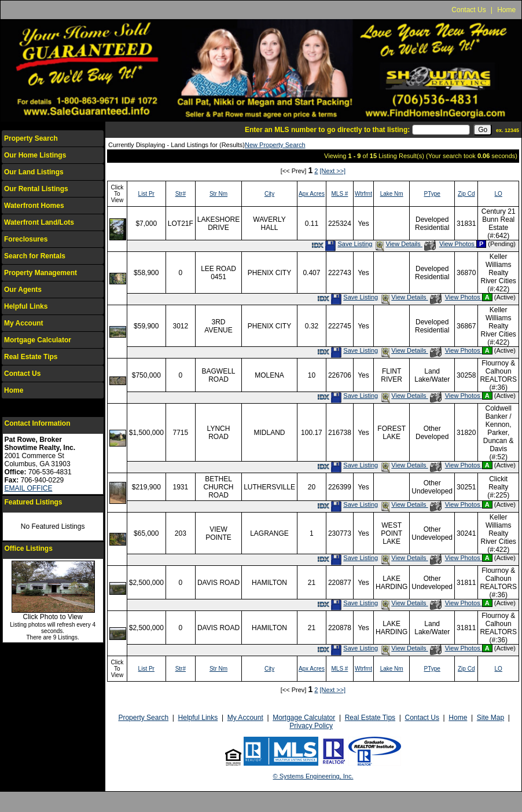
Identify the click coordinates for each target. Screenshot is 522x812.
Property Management (41, 273)
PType (432, 194)
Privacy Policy (311, 726)
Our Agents (23, 290)
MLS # (339, 194)
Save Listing (348, 244)
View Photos (450, 244)
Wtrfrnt (363, 194)
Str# (181, 194)
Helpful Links (26, 306)
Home (506, 10)
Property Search (31, 138)
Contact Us (468, 10)
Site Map (490, 718)
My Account (24, 323)
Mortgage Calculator (38, 340)
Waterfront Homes (34, 206)
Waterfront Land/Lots (39, 222)
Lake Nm (392, 194)
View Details (398, 244)
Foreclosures (26, 239)
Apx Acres (312, 194)
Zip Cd (466, 194)
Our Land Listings (34, 172)
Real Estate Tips (31, 357)
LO (499, 194)
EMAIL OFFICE (29, 488)
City (269, 194)
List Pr (146, 194)
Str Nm (218, 194)
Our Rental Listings (36, 189)
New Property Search (275, 145)
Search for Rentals (35, 256)
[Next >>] (333, 171)
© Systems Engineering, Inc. (313, 776)
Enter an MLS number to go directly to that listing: (327, 130)
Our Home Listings (35, 155)
